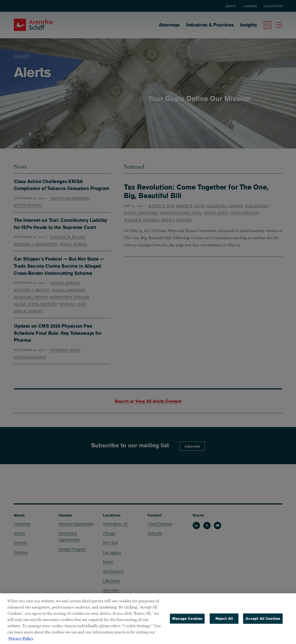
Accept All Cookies (263, 622)
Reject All (224, 622)
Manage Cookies (187, 622)
